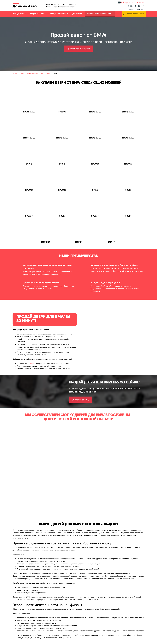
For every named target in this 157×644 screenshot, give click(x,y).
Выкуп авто (19, 14)
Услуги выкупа (37, 14)
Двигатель (77, 14)
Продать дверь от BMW (79, 49)
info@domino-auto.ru (133, 2)
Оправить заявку (80, 400)
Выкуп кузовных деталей (99, 14)
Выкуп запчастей (58, 14)
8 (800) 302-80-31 (135, 6)
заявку (33, 363)
